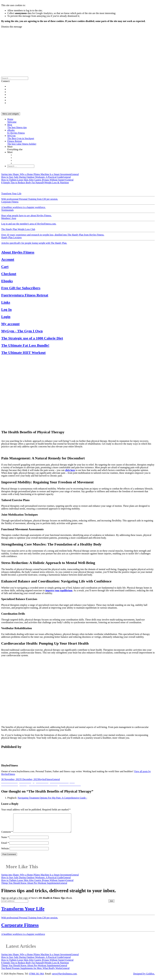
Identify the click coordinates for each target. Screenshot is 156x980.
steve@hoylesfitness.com (64, 977)
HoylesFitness (45, 779)
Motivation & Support (20, 188)
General (5, 188)
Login (6, 317)
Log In (6, 309)
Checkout (9, 274)
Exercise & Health (75, 188)
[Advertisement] (78, 51)
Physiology (60, 188)
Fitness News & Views (95, 188)
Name (5, 841)
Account (8, 259)
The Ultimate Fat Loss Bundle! (25, 345)
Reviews (118, 188)
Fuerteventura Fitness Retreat (25, 295)
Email (5, 846)
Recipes (110, 188)
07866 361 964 (36, 977)
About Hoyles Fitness (18, 252)
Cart (5, 267)
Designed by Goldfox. (144, 977)
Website (5, 852)
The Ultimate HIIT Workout (23, 353)
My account (10, 324)
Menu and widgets (11, 114)
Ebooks (7, 281)
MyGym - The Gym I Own (22, 331)
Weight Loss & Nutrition (43, 188)
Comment (7, 835)
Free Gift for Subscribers (21, 288)
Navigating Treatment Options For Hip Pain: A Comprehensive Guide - (52, 798)
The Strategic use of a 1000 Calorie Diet (32, 338)
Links (6, 302)
